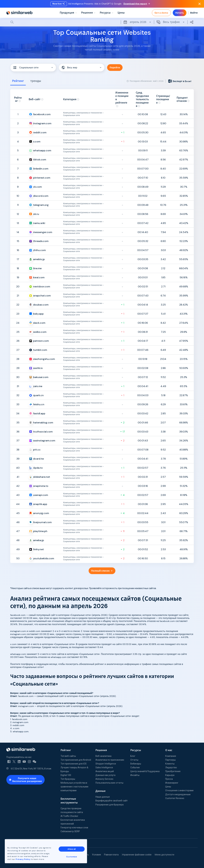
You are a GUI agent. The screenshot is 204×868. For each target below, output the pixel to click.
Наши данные (103, 797)
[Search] (102, 22)
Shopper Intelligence (106, 764)
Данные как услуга (105, 775)
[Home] (19, 13)
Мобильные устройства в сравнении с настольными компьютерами (74, 787)
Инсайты (135, 775)
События (135, 767)
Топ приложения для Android (76, 760)
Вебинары (136, 764)
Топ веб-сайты (68, 756)
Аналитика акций (105, 771)
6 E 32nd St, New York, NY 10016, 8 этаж (31, 769)
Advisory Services (104, 779)
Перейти (115, 68)
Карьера (170, 775)
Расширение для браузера (109, 805)
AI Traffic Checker (69, 816)
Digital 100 (66, 775)
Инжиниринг (172, 783)
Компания (171, 756)
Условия (96, 855)
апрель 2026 (137, 22)
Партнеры (170, 760)
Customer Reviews (175, 798)
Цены (168, 787)
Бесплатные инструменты (69, 801)
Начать (180, 13)
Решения (101, 750)
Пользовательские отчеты (109, 783)
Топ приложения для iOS (74, 764)
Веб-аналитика (103, 756)
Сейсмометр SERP (70, 831)
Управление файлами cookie (137, 855)
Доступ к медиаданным (178, 794)
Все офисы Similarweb (19, 843)
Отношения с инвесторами (179, 790)
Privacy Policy (23, 859)
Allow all (72, 849)
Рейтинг (66, 750)
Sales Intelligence (104, 767)
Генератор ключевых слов (74, 828)
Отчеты (134, 760)
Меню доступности (165, 855)
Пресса (169, 779)
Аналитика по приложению (110, 760)
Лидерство (171, 767)
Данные (100, 791)
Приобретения (173, 771)
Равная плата (111, 855)
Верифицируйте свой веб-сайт (112, 801)
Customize (72, 857)
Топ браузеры (68, 779)
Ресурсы (136, 750)
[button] (33, 68)
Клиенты (170, 764)
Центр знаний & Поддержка (145, 771)
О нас (169, 750)
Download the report (137, 4)
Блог (133, 756)
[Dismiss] (200, 4)
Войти (194, 13)
